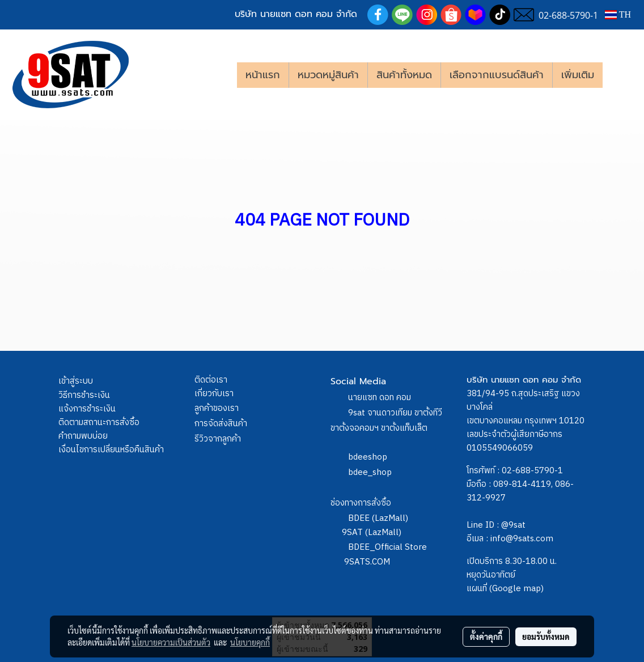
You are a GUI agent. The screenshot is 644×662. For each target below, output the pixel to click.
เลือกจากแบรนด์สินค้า (497, 75)
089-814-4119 (522, 484)
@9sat (513, 525)
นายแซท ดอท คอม (380, 398)
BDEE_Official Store (387, 547)
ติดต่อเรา (211, 380)
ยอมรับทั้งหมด (546, 636)
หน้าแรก (263, 75)
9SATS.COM (367, 562)
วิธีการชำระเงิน (84, 395)
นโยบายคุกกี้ (250, 642)
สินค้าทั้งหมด (404, 75)
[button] (620, 75)
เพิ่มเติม (578, 75)
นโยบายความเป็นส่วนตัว (171, 642)
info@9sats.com (522, 539)
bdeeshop (368, 457)
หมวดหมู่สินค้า (328, 75)
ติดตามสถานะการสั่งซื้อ (99, 423)
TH (618, 14)
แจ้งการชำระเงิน (87, 409)
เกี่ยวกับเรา (214, 394)
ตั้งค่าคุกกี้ (486, 636)
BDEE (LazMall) (378, 518)
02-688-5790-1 (532, 471)
